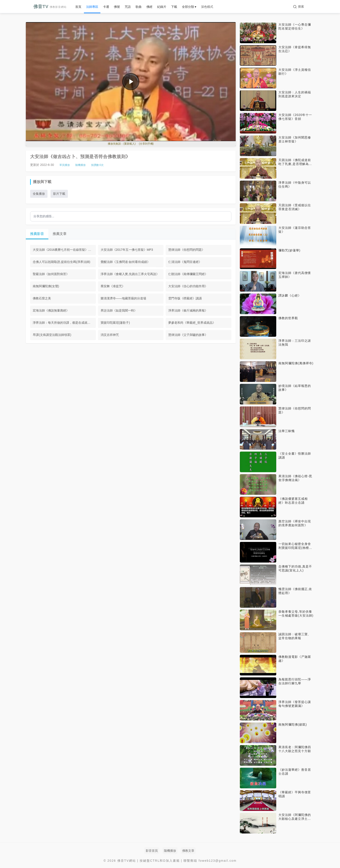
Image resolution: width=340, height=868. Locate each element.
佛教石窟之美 (42, 298)
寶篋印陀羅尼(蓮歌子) (115, 323)
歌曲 (139, 7)
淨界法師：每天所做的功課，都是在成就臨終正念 (64, 323)
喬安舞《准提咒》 (113, 286)
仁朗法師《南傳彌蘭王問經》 (188, 274)
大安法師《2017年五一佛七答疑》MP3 (127, 250)
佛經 (149, 7)
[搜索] (298, 7)
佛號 (117, 7)
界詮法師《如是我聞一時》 (119, 310)
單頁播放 (65, 165)
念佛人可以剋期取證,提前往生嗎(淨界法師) (61, 262)
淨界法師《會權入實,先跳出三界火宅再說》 (130, 274)
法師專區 (92, 7)
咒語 (128, 7)
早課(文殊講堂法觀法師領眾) (52, 335)
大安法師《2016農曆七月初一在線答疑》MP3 (64, 250)
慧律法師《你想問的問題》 (186, 250)
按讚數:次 (97, 165)
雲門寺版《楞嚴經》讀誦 (185, 298)
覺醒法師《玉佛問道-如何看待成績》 (125, 262)
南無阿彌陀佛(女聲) (46, 286)
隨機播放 (80, 165)
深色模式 (207, 7)
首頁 (78, 7)
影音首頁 (152, 851)
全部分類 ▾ (189, 7)
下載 (174, 7)
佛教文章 (188, 851)
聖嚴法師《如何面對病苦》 (51, 274)
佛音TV (50, 7)
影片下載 (59, 194)
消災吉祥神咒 (110, 335)
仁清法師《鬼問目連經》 (185, 262)
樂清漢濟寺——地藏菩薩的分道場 (123, 298)
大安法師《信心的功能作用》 (188, 286)
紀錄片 (162, 7)
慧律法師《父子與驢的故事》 (188, 335)
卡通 (106, 7)
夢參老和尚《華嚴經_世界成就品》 (192, 323)
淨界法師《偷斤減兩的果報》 (188, 310)
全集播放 (39, 194)
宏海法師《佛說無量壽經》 (51, 310)
